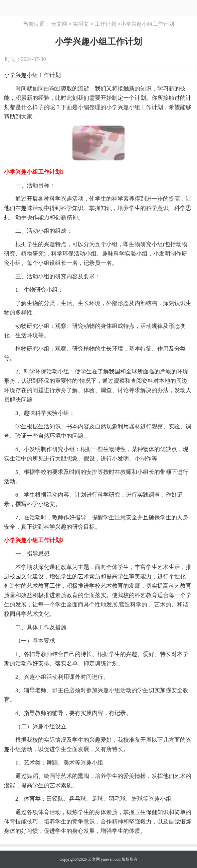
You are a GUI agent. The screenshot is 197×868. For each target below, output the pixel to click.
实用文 (81, 24)
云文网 (59, 24)
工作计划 (106, 24)
